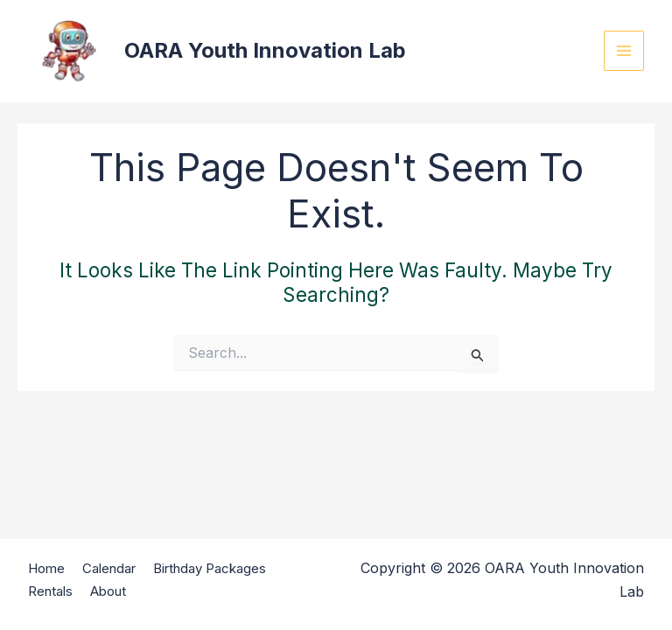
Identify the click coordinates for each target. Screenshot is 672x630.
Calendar (109, 568)
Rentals (50, 591)
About (108, 591)
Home (46, 568)
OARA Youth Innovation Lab (265, 50)
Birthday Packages (210, 568)
